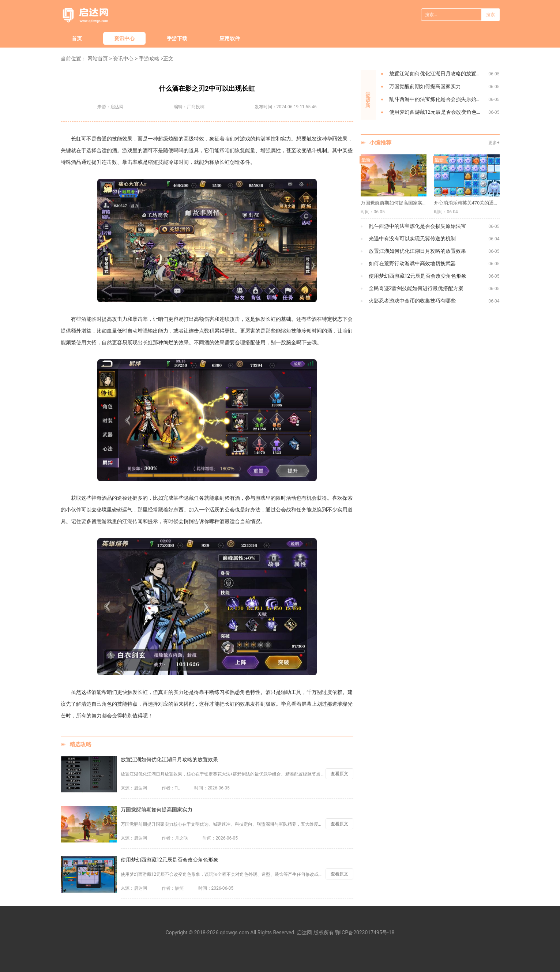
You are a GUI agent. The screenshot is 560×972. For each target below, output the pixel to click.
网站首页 (98, 59)
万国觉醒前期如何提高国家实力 (157, 810)
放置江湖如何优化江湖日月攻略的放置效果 (169, 759)
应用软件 (230, 38)
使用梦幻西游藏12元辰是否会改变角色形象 (170, 860)
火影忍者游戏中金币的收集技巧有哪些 (412, 301)
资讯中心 (124, 38)
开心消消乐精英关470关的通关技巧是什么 (467, 203)
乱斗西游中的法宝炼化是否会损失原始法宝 (438, 99)
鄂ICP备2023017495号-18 (365, 932)
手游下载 (177, 38)
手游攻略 (149, 59)
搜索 (491, 15)
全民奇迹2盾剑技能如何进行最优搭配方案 (416, 288)
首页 (77, 38)
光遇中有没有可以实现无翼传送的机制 (412, 239)
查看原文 (339, 774)
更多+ (494, 143)
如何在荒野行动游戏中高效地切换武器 (412, 263)
